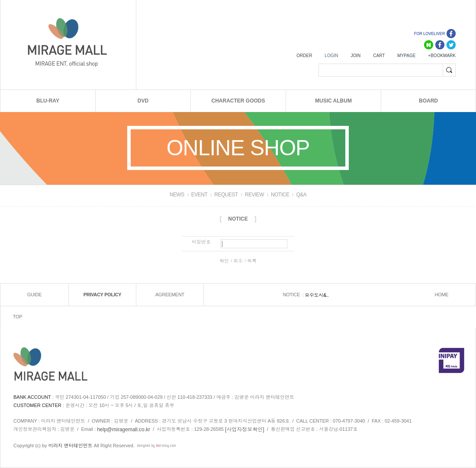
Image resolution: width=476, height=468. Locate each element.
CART (379, 56)
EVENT (199, 195)
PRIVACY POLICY (103, 295)
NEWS (177, 195)
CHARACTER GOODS (238, 101)
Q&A (301, 195)
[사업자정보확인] (245, 429)
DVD (143, 101)
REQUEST (226, 195)
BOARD (428, 101)
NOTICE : (294, 295)
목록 (252, 261)
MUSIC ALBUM (333, 101)
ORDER (304, 56)
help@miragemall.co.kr (124, 429)
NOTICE (280, 195)
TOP (18, 317)
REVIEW (254, 195)
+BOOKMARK (442, 56)
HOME (442, 295)
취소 (238, 261)
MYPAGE (406, 56)
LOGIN (331, 56)
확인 (224, 261)
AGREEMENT (170, 295)
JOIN (355, 56)
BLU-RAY (48, 101)
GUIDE (34, 295)
